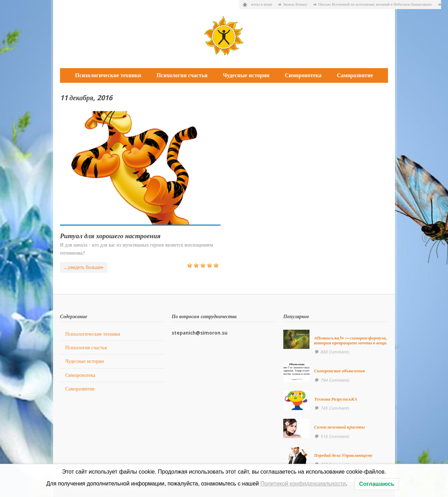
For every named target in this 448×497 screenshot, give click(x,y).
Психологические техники (108, 75)
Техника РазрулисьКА (336, 399)
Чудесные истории (246, 75)
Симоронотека (303, 75)
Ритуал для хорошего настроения (110, 236)
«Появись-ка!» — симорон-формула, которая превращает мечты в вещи (350, 340)
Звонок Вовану (298, 4)
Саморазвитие (355, 75)
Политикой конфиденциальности (303, 484)
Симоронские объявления (339, 371)
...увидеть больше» (84, 267)
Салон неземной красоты (339, 427)
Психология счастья (182, 75)
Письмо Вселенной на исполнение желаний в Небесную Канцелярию (378, 4)
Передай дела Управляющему (343, 455)
